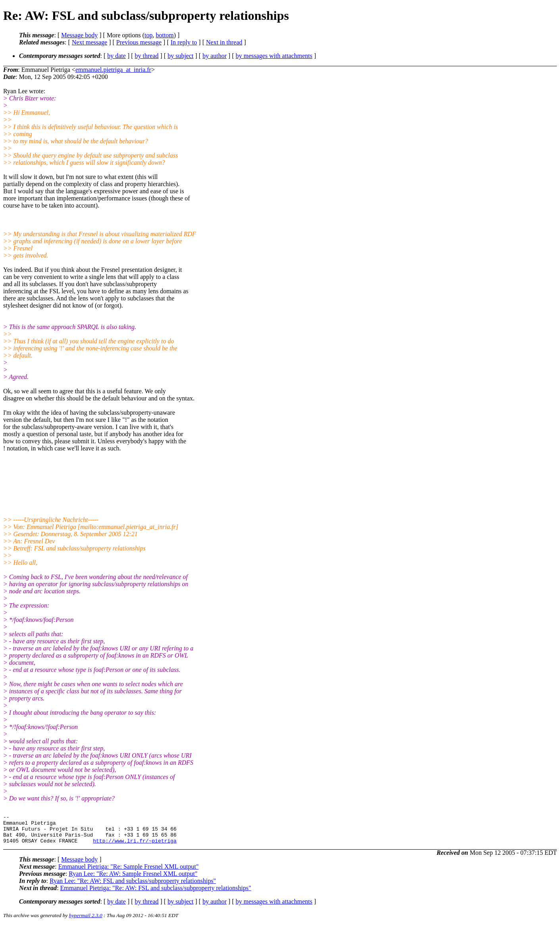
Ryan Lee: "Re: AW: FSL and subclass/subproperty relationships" (133, 887)
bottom (165, 35)
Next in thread (224, 42)
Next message (89, 42)
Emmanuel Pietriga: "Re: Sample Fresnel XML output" (129, 872)
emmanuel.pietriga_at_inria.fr (113, 70)
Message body (79, 35)
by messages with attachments (274, 56)
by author (215, 56)
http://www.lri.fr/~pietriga (135, 846)
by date (116, 56)
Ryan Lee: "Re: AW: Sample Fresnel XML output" (133, 880)
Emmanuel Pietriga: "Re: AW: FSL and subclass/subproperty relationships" (156, 894)
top (148, 35)
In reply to (184, 42)
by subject (180, 56)
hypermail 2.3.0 (86, 921)
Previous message (139, 42)
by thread (147, 56)
